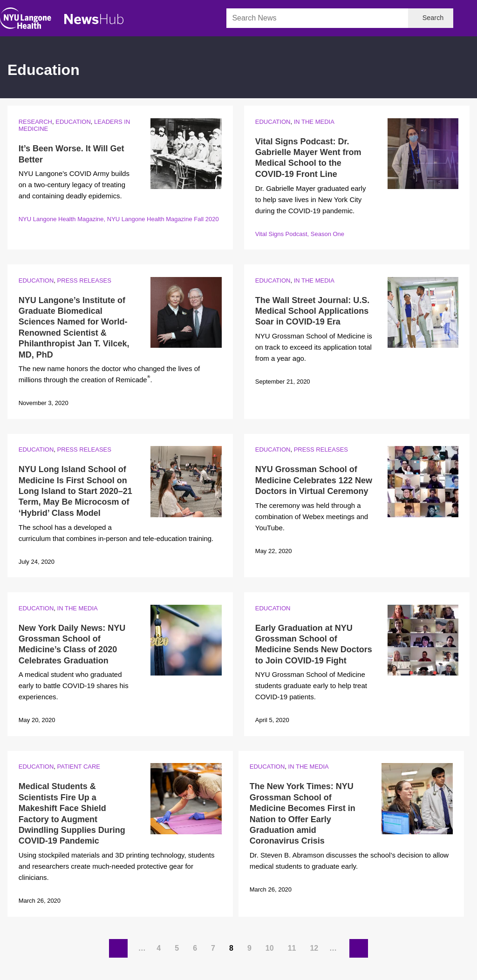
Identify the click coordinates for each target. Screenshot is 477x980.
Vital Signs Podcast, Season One (300, 234)
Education (73, 122)
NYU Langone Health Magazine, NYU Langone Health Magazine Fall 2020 (119, 219)
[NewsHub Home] (94, 19)
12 (315, 946)
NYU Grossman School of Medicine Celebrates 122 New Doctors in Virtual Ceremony (314, 480)
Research (35, 122)
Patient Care (79, 767)
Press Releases (84, 280)
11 (293, 946)
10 (271, 946)
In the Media (314, 122)
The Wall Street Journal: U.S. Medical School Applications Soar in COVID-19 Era (312, 311)
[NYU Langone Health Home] (26, 20)
